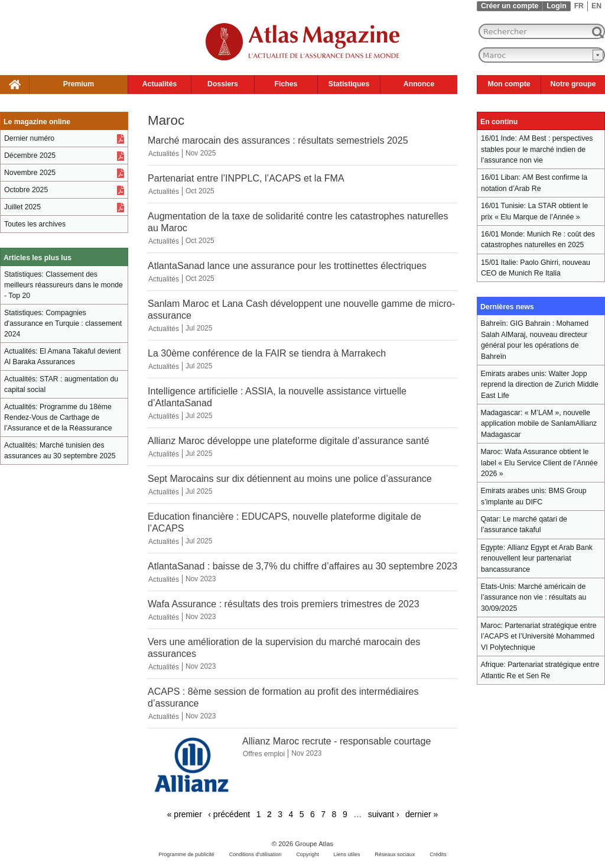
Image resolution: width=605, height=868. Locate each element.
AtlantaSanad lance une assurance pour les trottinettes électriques (287, 265)
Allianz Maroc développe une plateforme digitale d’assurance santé (288, 441)
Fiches (286, 84)
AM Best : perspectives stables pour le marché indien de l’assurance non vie (537, 149)
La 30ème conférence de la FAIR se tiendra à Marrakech (267, 353)
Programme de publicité (186, 854)
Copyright (307, 854)
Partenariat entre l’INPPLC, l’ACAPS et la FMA (246, 178)
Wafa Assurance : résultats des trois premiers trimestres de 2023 (284, 604)
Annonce (419, 84)
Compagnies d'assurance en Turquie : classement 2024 (63, 323)
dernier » (422, 814)
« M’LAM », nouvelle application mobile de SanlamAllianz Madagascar (539, 424)
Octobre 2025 (26, 190)
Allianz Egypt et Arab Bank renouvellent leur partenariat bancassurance (537, 558)
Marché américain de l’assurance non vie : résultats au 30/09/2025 (534, 597)
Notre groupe (573, 84)
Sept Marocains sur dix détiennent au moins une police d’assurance (290, 478)
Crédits (438, 854)
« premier (185, 814)
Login (556, 6)
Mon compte (509, 84)
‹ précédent (229, 814)
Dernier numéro (29, 138)
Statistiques (349, 84)
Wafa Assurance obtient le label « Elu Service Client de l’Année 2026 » (539, 463)
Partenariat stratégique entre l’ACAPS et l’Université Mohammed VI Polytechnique (539, 637)
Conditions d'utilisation (256, 854)
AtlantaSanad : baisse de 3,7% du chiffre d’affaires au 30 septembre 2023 (302, 566)
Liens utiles (347, 854)
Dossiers (223, 84)
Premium (79, 84)
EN (596, 6)
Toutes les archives (35, 224)
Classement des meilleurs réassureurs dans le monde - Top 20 (64, 285)
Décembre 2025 (30, 156)
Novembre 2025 (30, 173)
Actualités (160, 84)
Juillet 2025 (22, 207)
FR (579, 6)
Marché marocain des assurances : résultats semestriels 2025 (278, 140)
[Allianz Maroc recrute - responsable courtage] (192, 791)
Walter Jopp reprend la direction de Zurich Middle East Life (540, 385)
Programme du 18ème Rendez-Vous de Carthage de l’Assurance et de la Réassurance (58, 417)
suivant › (384, 814)
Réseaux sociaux (395, 854)
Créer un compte (510, 6)
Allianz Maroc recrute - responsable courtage (336, 741)
